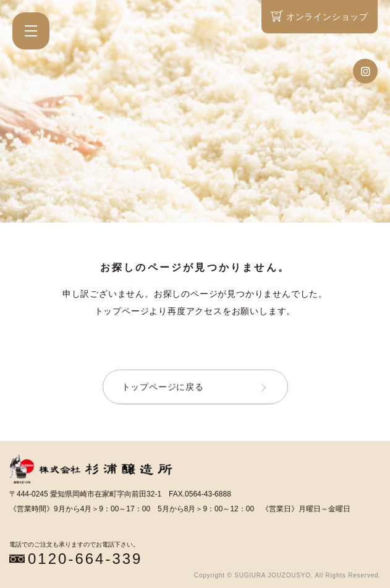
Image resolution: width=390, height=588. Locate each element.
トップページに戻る (163, 387)
